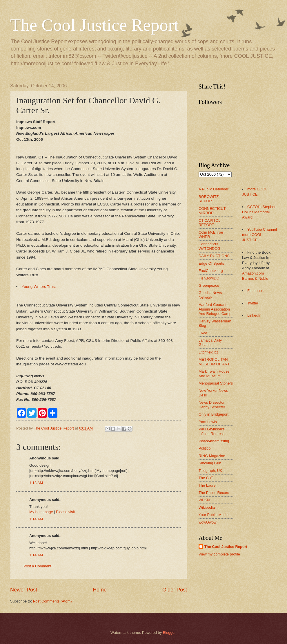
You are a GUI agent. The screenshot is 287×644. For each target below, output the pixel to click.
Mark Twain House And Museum (214, 374)
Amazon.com (253, 273)
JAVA (203, 333)
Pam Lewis (208, 422)
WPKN (204, 500)
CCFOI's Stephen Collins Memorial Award (259, 212)
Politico (205, 448)
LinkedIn (254, 315)
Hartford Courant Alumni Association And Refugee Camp (215, 309)
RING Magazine (212, 456)
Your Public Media (214, 515)
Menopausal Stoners (216, 383)
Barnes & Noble (255, 278)
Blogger (169, 633)
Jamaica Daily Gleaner (210, 342)
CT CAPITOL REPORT (209, 223)
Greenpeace (209, 285)
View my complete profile (219, 554)
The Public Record (214, 493)
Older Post (175, 590)
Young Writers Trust (39, 287)
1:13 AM (36, 483)
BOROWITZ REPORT (209, 199)
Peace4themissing (214, 441)
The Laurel (208, 485)
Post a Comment (37, 566)
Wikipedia (207, 507)
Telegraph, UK (210, 471)
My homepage (41, 512)
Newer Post (24, 590)
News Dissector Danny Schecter (212, 405)
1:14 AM (36, 519)
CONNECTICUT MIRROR (212, 211)
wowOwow (208, 522)
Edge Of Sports (211, 263)
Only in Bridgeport (214, 414)
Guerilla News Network (210, 295)
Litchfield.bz (208, 352)
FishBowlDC (209, 278)
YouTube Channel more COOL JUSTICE (259, 235)
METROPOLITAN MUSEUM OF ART (214, 362)
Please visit (65, 512)
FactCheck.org (211, 271)
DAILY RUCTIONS (214, 256)
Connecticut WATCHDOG (209, 246)
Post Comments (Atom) (52, 601)
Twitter (253, 303)
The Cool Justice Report (95, 25)
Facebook (256, 291)
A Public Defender (214, 189)
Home (100, 590)
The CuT (206, 478)
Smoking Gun (210, 463)
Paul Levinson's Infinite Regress (212, 431)
